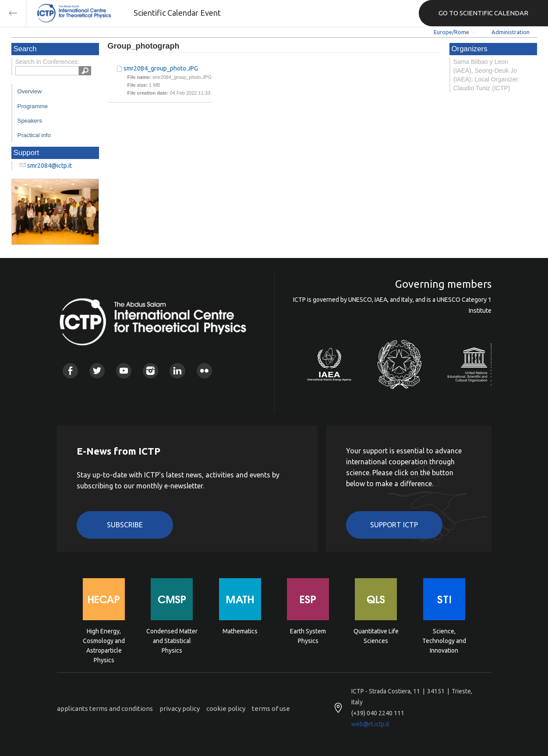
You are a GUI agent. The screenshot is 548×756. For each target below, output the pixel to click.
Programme (33, 106)
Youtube (124, 371)
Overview (30, 91)
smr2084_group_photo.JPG (161, 68)
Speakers (30, 121)
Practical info (34, 135)
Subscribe (125, 525)
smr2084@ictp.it (49, 166)
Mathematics (240, 631)
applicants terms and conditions (105, 708)
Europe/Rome (451, 32)
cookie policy (226, 708)
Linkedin (177, 371)
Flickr (204, 371)
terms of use (271, 708)
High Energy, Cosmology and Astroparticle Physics (104, 640)
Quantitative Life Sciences (376, 636)
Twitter (97, 371)
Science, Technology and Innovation (444, 640)
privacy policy (180, 708)
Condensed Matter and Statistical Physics (172, 640)
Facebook (70, 371)
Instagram (150, 371)
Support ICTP (394, 525)
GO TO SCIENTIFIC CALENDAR (483, 13)
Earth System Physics (308, 636)
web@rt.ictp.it (370, 724)
